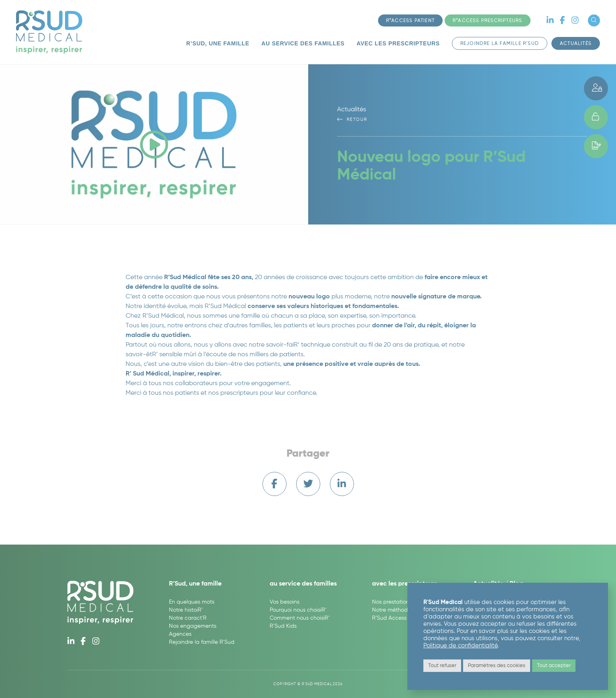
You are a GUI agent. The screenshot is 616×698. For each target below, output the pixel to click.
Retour (352, 119)
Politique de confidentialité (460, 646)
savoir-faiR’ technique (298, 345)
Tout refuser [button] (442, 666)
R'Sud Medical (49, 32)
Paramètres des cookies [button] (497, 666)
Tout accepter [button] (554, 666)
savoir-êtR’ (142, 355)
